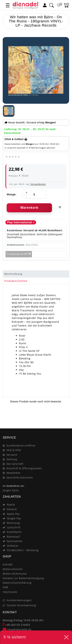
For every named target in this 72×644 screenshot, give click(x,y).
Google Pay (14, 518)
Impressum (10, 592)
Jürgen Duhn (11, 490)
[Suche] (51, 5)
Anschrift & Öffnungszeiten (24, 468)
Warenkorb (29, 208)
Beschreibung (13, 274)
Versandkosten (38, 184)
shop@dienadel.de (17, 629)
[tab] (36, 274)
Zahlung (12, 459)
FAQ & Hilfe (14, 450)
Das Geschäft (15, 464)
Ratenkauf (13, 537)
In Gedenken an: (14, 486)
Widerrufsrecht (13, 569)
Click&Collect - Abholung (23, 550)
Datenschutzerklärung (17, 583)
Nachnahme (15, 541)
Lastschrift (14, 527)
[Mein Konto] (45, 5)
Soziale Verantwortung (21, 605)
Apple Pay (13, 514)
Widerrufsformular (15, 574)
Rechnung (13, 523)
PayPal (11, 505)
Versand (12, 455)
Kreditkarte (14, 532)
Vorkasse (13, 546)
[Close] (65, 416)
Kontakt (8, 564)
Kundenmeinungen (19, 600)
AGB (5, 587)
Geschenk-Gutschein (20, 477)
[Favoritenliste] (59, 5)
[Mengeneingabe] (34, 194)
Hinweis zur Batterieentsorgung (23, 578)
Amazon (12, 509)
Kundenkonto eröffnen (21, 446)
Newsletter (14, 473)
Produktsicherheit (16, 281)
